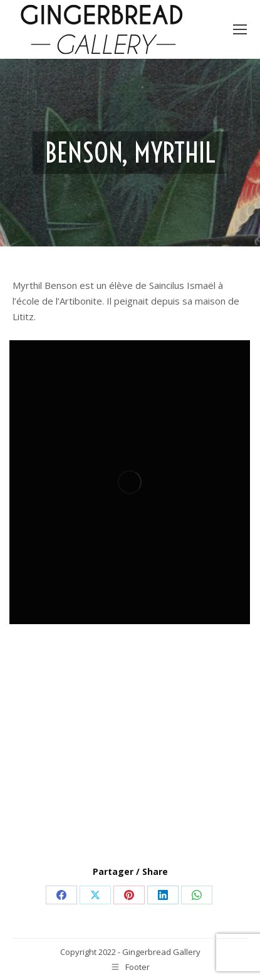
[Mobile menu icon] (240, 29)
